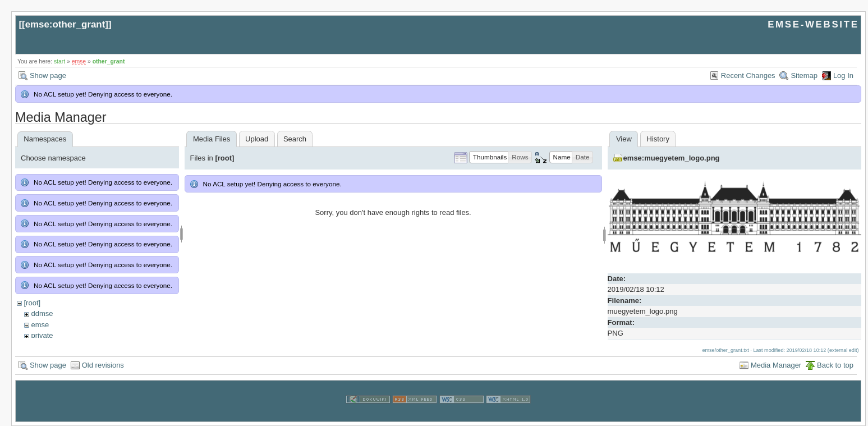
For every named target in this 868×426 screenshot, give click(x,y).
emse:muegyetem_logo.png (672, 158)
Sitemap (804, 75)
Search (295, 139)
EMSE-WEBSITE (813, 24)
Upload (257, 139)
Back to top (835, 365)
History (658, 139)
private (42, 335)
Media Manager (776, 365)
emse (79, 61)
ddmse (42, 313)
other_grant (109, 61)
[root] (32, 303)
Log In (843, 75)
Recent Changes (748, 75)
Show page (48, 75)
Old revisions (103, 365)
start (59, 61)
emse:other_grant (65, 24)
